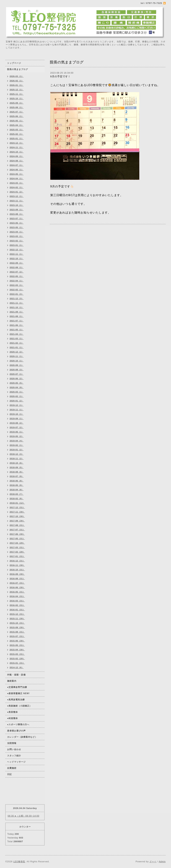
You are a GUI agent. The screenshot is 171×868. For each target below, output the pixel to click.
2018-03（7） (17, 494)
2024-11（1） (17, 147)
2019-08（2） (17, 423)
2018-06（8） (17, 481)
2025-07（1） (17, 112)
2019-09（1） (17, 419)
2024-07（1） (17, 165)
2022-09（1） (17, 263)
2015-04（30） (17, 650)
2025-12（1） (17, 90)
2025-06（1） (17, 116)
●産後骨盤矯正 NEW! (18, 693)
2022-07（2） (17, 272)
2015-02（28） (17, 659)
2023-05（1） (17, 227)
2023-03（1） (17, 236)
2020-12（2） (17, 352)
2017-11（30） (17, 512)
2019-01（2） (17, 450)
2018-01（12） (17, 503)
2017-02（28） (17, 552)
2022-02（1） (17, 290)
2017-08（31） (17, 525)
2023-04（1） (17, 232)
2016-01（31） (17, 610)
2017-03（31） (17, 547)
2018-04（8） (17, 490)
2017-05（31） (17, 539)
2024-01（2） (17, 192)
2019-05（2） (17, 436)
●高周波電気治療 (16, 700)
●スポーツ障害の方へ (18, 725)
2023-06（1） (17, 223)
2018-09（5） (17, 467)
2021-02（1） (17, 343)
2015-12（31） (17, 614)
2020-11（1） (17, 356)
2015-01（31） (17, 663)
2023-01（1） (17, 245)
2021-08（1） (17, 316)
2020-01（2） (17, 401)
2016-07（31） (17, 583)
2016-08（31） (17, 579)
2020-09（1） (17, 365)
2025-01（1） (17, 139)
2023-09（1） (17, 210)
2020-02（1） (17, 396)
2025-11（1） (17, 94)
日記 (9, 774)
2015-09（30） (17, 627)
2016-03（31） (17, 601)
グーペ (153, 862)
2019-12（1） (17, 405)
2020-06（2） (17, 379)
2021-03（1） (17, 339)
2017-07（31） (17, 530)
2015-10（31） (17, 623)
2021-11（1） (17, 303)
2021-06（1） (17, 325)
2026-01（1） (17, 85)
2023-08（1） (17, 214)
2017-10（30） (17, 516)
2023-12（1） (17, 196)
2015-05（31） (17, 645)
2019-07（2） (17, 427)
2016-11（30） (17, 565)
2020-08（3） (17, 370)
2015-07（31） (17, 636)
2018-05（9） (17, 485)
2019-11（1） (17, 410)
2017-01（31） (17, 556)
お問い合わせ (14, 749)
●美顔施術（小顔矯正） (19, 706)
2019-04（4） (17, 441)
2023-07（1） (17, 219)
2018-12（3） (17, 454)
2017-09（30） (17, 521)
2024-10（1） (17, 152)
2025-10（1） (17, 98)
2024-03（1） (17, 183)
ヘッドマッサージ (16, 762)
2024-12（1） (17, 143)
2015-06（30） (17, 641)
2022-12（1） (17, 250)
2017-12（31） (17, 507)
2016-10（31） (17, 570)
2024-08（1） (17, 161)
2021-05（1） (17, 330)
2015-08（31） (17, 632)
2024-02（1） (17, 187)
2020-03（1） (17, 392)
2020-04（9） (17, 387)
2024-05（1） (17, 174)
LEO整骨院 (19, 862)
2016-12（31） (17, 561)
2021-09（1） (17, 312)
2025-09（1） (17, 103)
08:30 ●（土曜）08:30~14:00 (24, 816)
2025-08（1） (17, 107)
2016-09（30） (17, 574)
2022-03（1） (17, 285)
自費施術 (12, 768)
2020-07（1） (17, 374)
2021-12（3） (17, 299)
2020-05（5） (17, 383)
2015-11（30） (17, 619)
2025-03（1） (17, 130)
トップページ (14, 63)
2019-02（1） (17, 445)
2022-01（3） (17, 294)
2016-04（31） (17, 596)
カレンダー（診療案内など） (22, 737)
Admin (162, 862)
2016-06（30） (17, 587)
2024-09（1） (17, 156)
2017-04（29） (17, 543)
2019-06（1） (17, 432)
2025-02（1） (17, 134)
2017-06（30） (17, 534)
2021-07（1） (17, 321)
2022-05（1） (17, 276)
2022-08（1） (17, 267)
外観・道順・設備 (16, 675)
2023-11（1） (17, 201)
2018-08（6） (17, 472)
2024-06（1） (17, 170)
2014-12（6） (17, 667)
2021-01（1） (17, 347)
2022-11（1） (17, 254)
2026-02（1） (17, 81)
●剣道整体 (12, 718)
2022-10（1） (17, 259)
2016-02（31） (17, 605)
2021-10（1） (17, 307)
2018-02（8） (17, 499)
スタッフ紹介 (14, 756)
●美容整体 (12, 712)
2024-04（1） (17, 179)
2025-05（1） (17, 121)
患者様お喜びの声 (16, 731)
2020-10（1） (17, 361)
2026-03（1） (17, 76)
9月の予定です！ (60, 76)
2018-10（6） (17, 463)
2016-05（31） (17, 592)
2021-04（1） (17, 334)
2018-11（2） (17, 459)
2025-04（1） (17, 125)
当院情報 (12, 743)
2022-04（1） (17, 281)
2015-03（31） (17, 654)
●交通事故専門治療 (17, 687)
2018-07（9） (17, 476)
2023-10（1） (17, 205)
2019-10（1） (17, 414)
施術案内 (12, 681)
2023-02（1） (17, 241)
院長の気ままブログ (18, 69)
